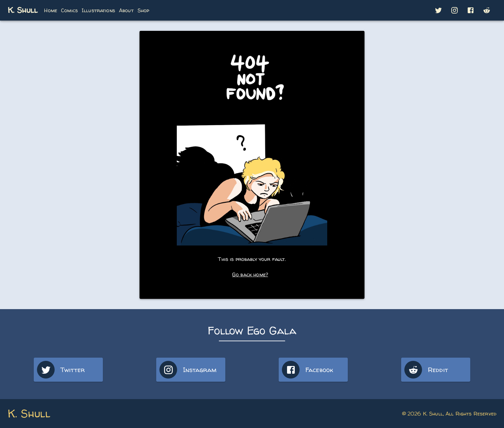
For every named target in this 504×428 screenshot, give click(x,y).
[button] (438, 10)
